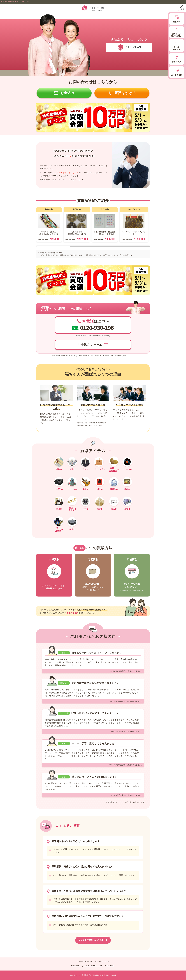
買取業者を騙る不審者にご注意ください (16, 1)
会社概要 (75, 966)
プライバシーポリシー (92, 966)
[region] (93, 227)
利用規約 (109, 966)
